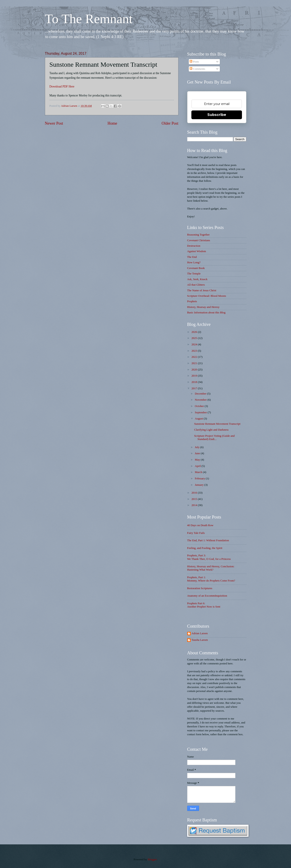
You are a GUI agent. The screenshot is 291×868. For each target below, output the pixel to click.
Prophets (192, 301)
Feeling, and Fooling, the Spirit (205, 548)
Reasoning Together (198, 235)
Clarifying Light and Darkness (211, 430)
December (201, 394)
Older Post (170, 123)
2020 (195, 370)
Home (112, 123)
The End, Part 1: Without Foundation (208, 540)
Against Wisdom (197, 251)
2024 (195, 344)
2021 (195, 363)
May (198, 460)
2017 (195, 388)
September (201, 412)
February (200, 479)
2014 (195, 505)
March (199, 472)
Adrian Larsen (200, 633)
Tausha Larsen (200, 640)
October (200, 406)
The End (192, 257)
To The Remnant (89, 19)
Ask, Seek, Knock (197, 279)
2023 (195, 351)
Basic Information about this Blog (206, 313)
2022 (195, 357)
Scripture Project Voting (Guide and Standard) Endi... (214, 437)
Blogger (152, 859)
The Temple (194, 274)
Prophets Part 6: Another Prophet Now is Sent (204, 605)
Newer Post (54, 123)
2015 (195, 499)
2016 (195, 493)
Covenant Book (196, 268)
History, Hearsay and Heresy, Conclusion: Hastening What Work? (211, 568)
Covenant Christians (199, 240)
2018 (195, 382)
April (198, 466)
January (200, 485)
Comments (197, 69)
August (199, 419)
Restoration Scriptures (200, 588)
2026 (195, 332)
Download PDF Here (62, 86)
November (201, 400)
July (198, 447)
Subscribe (217, 115)
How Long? (194, 262)
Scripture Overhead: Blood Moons (207, 296)
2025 (195, 338)
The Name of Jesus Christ (202, 290)
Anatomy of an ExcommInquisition (207, 596)
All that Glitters (196, 285)
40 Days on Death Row (200, 525)
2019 (195, 376)
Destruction (194, 246)
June (198, 453)
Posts (194, 62)
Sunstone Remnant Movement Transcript (217, 424)
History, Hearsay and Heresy (203, 307)
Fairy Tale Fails (196, 533)
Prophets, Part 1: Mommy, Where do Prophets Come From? (211, 579)
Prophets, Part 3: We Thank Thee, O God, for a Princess (209, 557)
